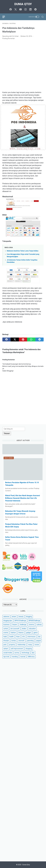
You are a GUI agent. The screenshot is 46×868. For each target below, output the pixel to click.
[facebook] (11, 10)
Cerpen (15, 625)
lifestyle (6, 641)
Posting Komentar (9, 38)
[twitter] (16, 10)
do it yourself (15, 629)
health (11, 637)
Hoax (18, 637)
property (12, 645)
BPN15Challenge (20, 621)
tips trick (6, 657)
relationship (21, 645)
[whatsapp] (31, 339)
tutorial (23, 657)
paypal (38, 641)
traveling (15, 657)
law (39, 637)
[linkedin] (30, 10)
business (6, 625)
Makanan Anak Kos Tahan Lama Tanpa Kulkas (23, 251)
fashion (13, 633)
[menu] (5, 17)
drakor (24, 629)
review (37, 645)
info (24, 637)
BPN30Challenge (34, 621)
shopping (29, 649)
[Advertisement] (23, 65)
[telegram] (35, 10)
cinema (31, 625)
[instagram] (25, 10)
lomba (14, 641)
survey (17, 653)
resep (30, 645)
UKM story (31, 657)
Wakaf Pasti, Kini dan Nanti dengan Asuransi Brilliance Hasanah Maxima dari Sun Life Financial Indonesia (23, 498)
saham (6, 649)
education (32, 629)
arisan (14, 617)
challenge (23, 625)
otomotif (21, 641)
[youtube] (21, 10)
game (36, 633)
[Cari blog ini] (14, 429)
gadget (29, 633)
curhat (6, 629)
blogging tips (8, 621)
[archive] (10, 605)
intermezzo (32, 637)
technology (25, 653)
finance (21, 633)
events (6, 633)
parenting (30, 641)
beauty (21, 617)
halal (5, 637)
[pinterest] (23, 339)
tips (33, 653)
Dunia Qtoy (23, 4)
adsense (6, 617)
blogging (29, 617)
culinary (39, 625)
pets (5, 645)
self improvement (17, 649)
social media (8, 653)
